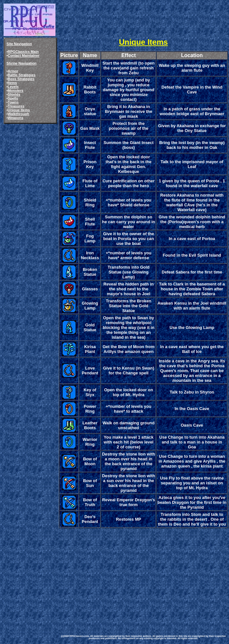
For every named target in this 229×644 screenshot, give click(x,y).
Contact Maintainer (24, 55)
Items (12, 83)
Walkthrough (18, 114)
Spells (13, 98)
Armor (13, 71)
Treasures (16, 106)
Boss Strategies (21, 79)
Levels (13, 87)
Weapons (16, 118)
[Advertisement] (143, 575)
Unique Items (19, 110)
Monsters (16, 91)
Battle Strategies (22, 75)
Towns (13, 102)
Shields (14, 94)
